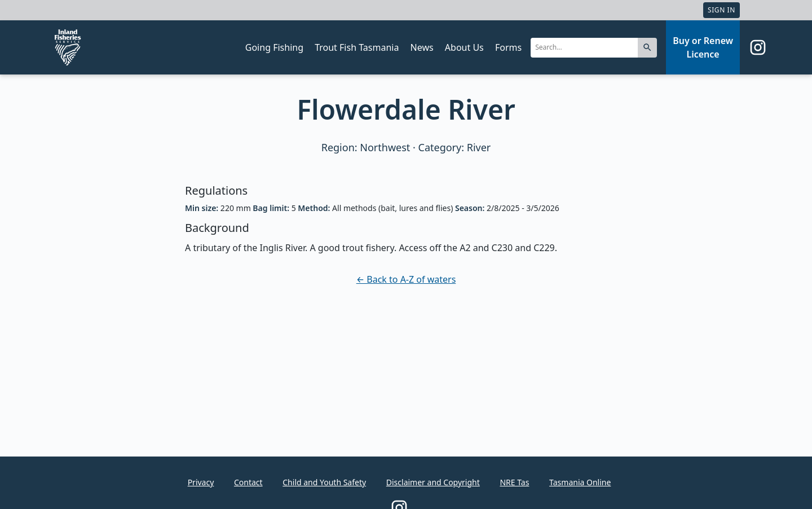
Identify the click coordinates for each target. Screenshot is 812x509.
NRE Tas (514, 482)
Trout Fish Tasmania (357, 47)
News (422, 47)
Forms (508, 47)
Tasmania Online (580, 482)
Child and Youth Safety (324, 482)
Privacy (201, 482)
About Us (464, 47)
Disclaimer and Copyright (433, 482)
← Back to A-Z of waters (406, 279)
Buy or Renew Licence (703, 47)
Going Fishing (274, 47)
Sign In (721, 10)
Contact (248, 482)
